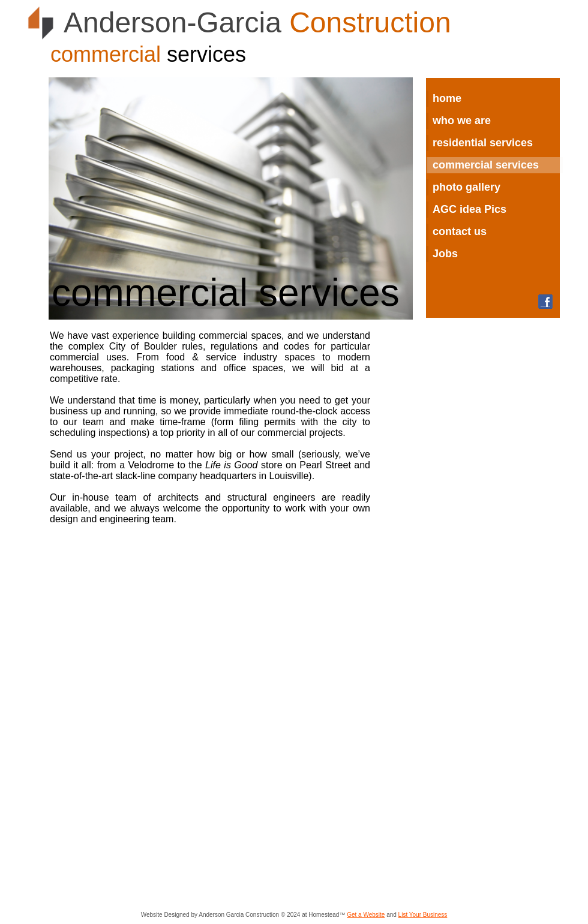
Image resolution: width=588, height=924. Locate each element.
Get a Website (366, 915)
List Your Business (423, 915)
